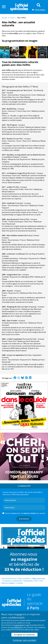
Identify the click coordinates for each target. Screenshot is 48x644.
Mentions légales (8, 583)
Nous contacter (24, 578)
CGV (36, 581)
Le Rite (9, 187)
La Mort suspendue (14, 339)
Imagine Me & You (14, 275)
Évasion (10, 139)
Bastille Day (12, 109)
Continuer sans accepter (25, 640)
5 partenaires (19, 625)
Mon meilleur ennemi (15, 235)
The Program (12, 125)
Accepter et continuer (24, 635)
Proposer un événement (13, 581)
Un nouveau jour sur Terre (17, 90)
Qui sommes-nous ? (9, 578)
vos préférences (16, 627)
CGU (41, 581)
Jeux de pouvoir (13, 219)
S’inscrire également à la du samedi (25, 513)
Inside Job (11, 203)
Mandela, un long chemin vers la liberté (22, 155)
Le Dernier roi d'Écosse (16, 254)
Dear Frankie (12, 321)
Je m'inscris (24, 519)
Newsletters (28, 581)
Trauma (10, 291)
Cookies (20, 583)
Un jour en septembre (15, 355)
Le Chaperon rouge (14, 173)
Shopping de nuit (13, 307)
